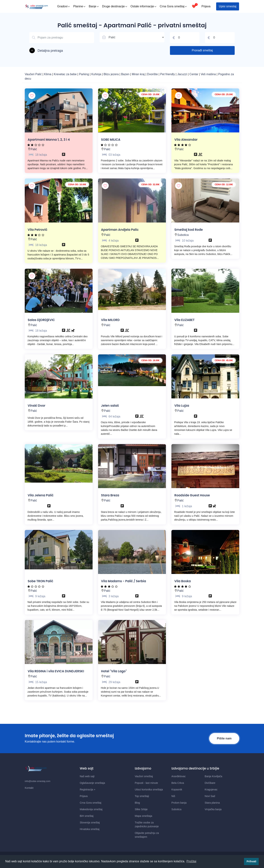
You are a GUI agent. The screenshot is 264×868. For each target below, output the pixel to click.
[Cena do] (220, 38)
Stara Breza (110, 495)
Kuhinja (97, 74)
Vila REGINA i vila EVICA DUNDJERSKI (56, 671)
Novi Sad (210, 796)
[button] (62, 51)
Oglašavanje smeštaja (92, 783)
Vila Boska (183, 581)
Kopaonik (177, 789)
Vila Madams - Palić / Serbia (123, 581)
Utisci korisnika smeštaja (149, 789)
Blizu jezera (112, 74)
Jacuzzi (183, 74)
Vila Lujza (182, 406)
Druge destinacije (115, 6)
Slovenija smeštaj (90, 823)
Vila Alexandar (186, 140)
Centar (194, 74)
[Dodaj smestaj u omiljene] (32, 96)
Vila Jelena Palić (41, 495)
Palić (34, 149)
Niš (173, 796)
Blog (137, 803)
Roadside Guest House (192, 495)
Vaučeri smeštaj (144, 776)
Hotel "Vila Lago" (114, 671)
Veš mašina (209, 74)
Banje (94, 6)
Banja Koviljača (213, 776)
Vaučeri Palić (33, 74)
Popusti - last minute (146, 783)
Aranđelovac (179, 776)
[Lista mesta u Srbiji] (132, 37)
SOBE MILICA (111, 140)
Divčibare (210, 783)
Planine (79, 6)
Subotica (183, 235)
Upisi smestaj (228, 6)
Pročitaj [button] (191, 861)
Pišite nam (224, 738)
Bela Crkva (178, 783)
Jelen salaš (110, 406)
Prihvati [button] (251, 861)
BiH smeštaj (87, 816)
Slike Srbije (141, 809)
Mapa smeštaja (143, 816)
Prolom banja (179, 803)
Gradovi (64, 6)
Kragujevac (211, 789)
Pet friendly (168, 74)
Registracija (88, 789)
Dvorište (153, 74)
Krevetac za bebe (65, 74)
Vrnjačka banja (213, 809)
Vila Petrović (37, 230)
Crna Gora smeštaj (173, 6)
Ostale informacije (143, 6)
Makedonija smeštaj (91, 809)
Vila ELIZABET (184, 320)
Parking (84, 74)
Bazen (126, 74)
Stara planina (212, 803)
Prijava (206, 6)
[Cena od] (185, 38)
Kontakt (29, 788)
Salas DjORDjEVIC (41, 320)
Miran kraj (139, 74)
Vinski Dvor (36, 406)
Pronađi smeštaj (202, 50)
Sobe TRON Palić (40, 581)
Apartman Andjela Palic (120, 230)
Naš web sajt (87, 776)
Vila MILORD (110, 320)
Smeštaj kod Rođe (189, 230)
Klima (48, 74)
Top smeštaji (142, 796)
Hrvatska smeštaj (90, 829)
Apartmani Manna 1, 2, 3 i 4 (49, 140)
